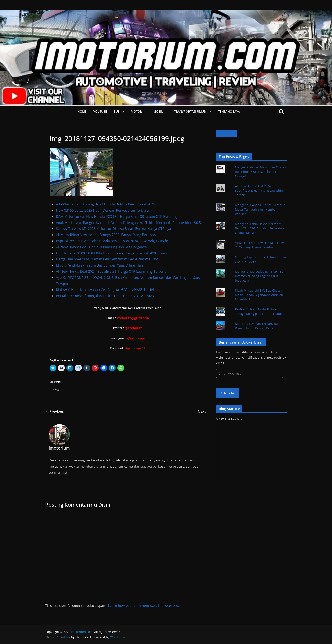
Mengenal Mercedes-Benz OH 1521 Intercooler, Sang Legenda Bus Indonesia (260, 276)
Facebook (227, 134)
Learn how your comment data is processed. (144, 606)
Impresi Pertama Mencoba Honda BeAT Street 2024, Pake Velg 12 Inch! (112, 241)
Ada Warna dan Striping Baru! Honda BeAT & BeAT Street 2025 (105, 204)
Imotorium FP (136, 348)
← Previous (55, 411)
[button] (122, 112)
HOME (82, 111)
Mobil (158, 111)
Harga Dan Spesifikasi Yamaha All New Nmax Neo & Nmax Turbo (107, 259)
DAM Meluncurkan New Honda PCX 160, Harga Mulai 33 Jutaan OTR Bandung (117, 217)
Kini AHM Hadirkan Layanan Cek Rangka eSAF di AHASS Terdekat (107, 290)
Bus (117, 111)
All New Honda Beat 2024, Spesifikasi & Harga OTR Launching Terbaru (111, 271)
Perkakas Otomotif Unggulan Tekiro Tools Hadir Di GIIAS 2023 (105, 296)
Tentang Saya (229, 111)
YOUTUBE (100, 111)
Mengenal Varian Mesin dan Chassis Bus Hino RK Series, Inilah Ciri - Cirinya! (261, 172)
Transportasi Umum (190, 111)
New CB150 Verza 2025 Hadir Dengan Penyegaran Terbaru (102, 210)
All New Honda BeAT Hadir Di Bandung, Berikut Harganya (101, 247)
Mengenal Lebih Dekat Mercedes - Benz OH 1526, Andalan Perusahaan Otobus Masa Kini (261, 228)
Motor (136, 111)
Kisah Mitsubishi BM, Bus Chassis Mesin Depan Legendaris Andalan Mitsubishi (259, 295)
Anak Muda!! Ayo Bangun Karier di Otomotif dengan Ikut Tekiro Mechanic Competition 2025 (128, 223)
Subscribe (228, 393)
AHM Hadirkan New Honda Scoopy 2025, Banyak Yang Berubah (106, 235)
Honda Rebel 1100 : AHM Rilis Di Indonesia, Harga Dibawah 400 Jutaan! (112, 253)
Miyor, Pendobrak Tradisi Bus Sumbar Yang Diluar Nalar (100, 265)
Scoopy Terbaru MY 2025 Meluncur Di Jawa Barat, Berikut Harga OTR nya (113, 229)
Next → (204, 411)
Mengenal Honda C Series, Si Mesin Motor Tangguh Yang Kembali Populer (260, 209)
